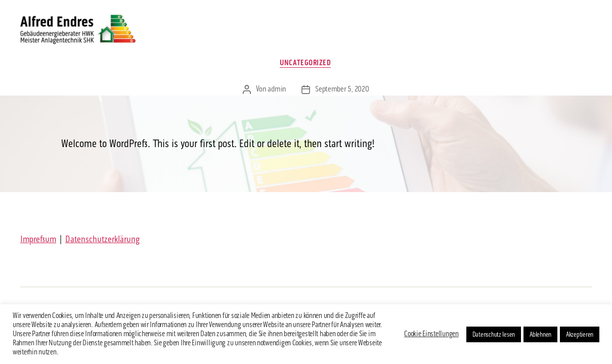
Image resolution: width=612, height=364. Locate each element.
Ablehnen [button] (540, 334)
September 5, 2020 (342, 92)
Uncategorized (306, 66)
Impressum (38, 242)
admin (277, 92)
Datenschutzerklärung (102, 242)
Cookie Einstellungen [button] (431, 334)
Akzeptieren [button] (580, 334)
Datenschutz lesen (494, 334)
